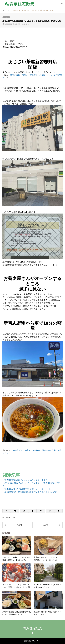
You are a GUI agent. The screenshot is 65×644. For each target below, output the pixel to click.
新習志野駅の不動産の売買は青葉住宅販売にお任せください (31, 492)
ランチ (13, 517)
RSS (33, 633)
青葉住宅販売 (33, 628)
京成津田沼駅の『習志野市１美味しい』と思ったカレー (29, 489)
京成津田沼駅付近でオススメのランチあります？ (26, 480)
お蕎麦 (8, 517)
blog (6, 17)
